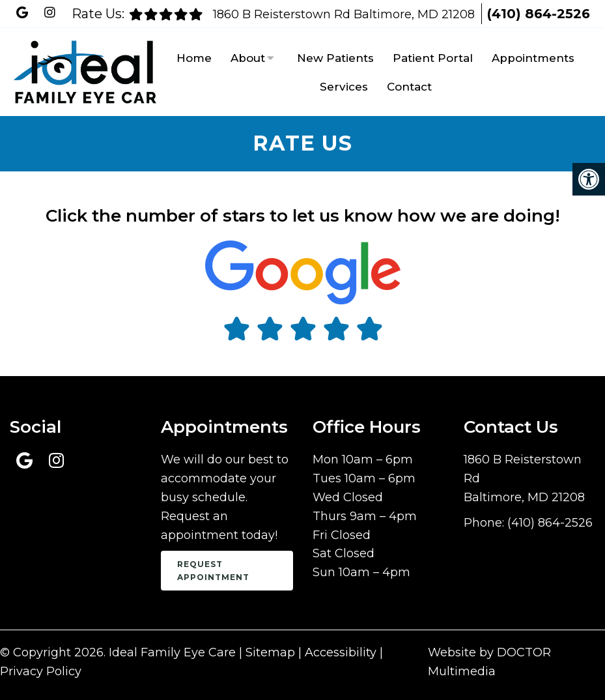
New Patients (335, 58)
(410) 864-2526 (539, 14)
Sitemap (270, 652)
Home (194, 58)
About (248, 58)
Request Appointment (213, 570)
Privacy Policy (41, 671)
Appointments (533, 58)
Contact (409, 87)
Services (344, 87)
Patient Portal (433, 58)
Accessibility (341, 652)
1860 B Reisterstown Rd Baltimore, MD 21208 (345, 14)
